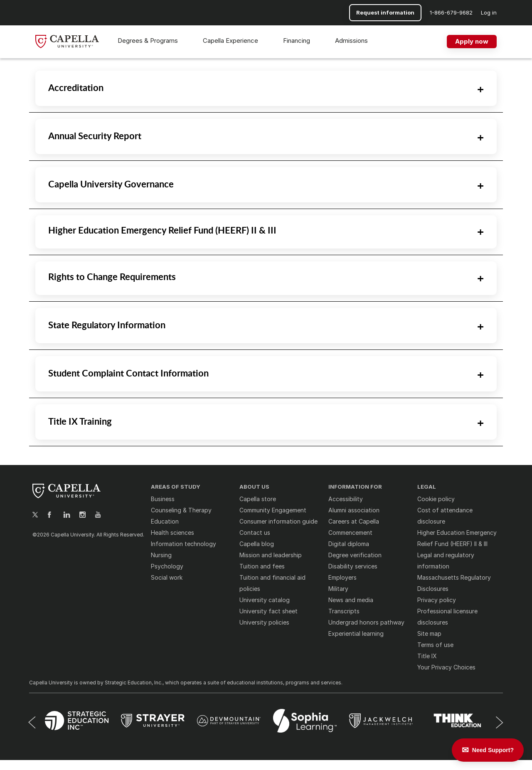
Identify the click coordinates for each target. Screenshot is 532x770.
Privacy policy (437, 600)
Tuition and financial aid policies (272, 583)
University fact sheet (268, 611)
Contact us (255, 533)
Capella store (258, 499)
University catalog (265, 600)
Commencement (350, 533)
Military (338, 589)
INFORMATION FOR (355, 487)
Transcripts (344, 611)
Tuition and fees (262, 566)
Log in (489, 12)
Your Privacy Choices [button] (446, 667)
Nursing (161, 555)
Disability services (353, 566)
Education (165, 521)
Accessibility (346, 499)
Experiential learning (356, 633)
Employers (342, 577)
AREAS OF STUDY (176, 487)
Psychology (167, 566)
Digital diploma (349, 544)
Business (163, 499)
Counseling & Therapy (181, 510)
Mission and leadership (271, 555)
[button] (451, 12)
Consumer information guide (278, 521)
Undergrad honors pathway (366, 622)
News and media (351, 600)
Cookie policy (436, 499)
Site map (429, 633)
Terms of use (435, 645)
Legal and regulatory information (446, 561)
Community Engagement (273, 510)
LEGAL (427, 487)
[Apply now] (472, 42)
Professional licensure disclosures (447, 617)
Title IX (427, 656)
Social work (167, 577)
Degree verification (355, 555)
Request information (385, 12)
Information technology (183, 544)
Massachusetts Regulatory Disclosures (454, 583)
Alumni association (354, 510)
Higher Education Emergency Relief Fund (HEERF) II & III (457, 538)
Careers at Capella (354, 521)
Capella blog (257, 544)
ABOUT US (254, 487)
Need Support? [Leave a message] (493, 750)
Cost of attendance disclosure (445, 516)
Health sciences (172, 533)
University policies (264, 622)
